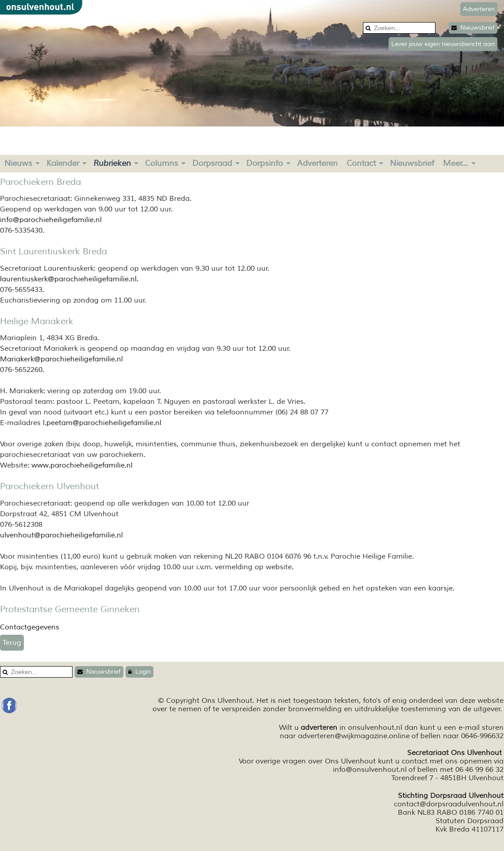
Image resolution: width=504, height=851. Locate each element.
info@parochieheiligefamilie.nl (51, 220)
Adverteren (317, 163)
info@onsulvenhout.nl (370, 770)
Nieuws (18, 163)
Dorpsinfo (265, 163)
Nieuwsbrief (473, 28)
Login (139, 672)
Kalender (63, 163)
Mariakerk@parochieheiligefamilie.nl (61, 359)
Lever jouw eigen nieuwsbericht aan (443, 44)
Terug (12, 643)
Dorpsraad (212, 163)
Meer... (456, 163)
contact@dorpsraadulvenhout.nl (449, 804)
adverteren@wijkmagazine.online (354, 736)
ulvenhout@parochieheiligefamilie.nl (61, 535)
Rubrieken (112, 163)
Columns (162, 163)
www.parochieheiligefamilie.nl (82, 465)
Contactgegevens (30, 627)
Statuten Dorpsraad (470, 821)
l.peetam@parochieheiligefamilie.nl (102, 423)
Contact (361, 163)
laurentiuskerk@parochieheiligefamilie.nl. (69, 279)
